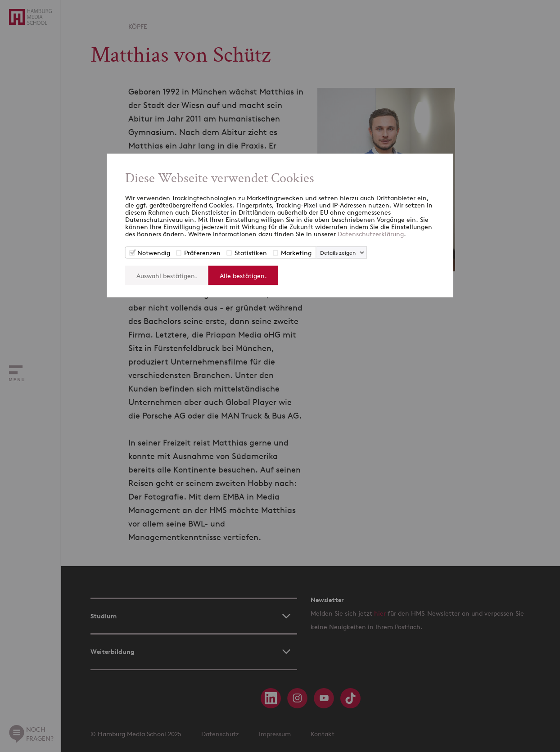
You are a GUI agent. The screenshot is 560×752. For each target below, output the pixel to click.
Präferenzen (202, 253)
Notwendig (154, 253)
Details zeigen (338, 253)
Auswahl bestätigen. (167, 276)
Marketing (296, 253)
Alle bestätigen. (243, 276)
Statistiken (251, 253)
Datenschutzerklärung (371, 234)
